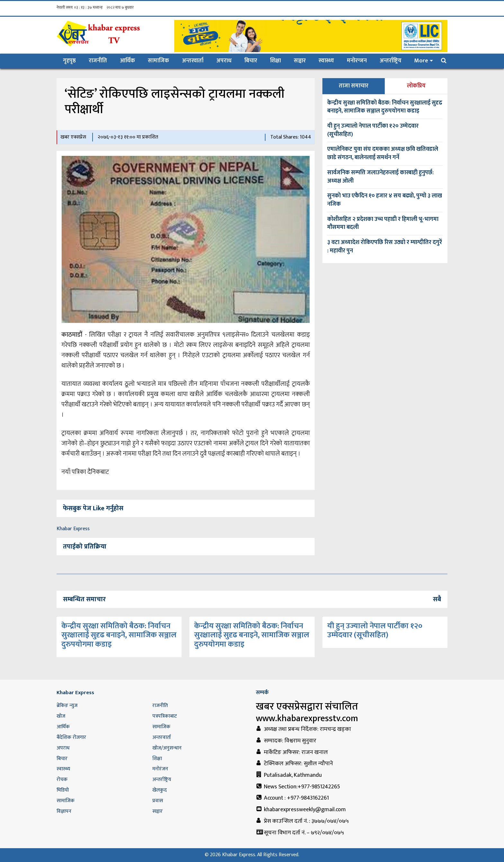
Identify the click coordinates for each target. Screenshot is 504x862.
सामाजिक (158, 61)
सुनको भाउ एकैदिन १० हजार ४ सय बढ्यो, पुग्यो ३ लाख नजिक (385, 200)
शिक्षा (275, 61)
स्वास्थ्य (326, 61)
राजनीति (98, 61)
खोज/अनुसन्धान (167, 748)
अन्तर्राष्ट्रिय (391, 61)
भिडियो (63, 790)
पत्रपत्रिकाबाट (165, 716)
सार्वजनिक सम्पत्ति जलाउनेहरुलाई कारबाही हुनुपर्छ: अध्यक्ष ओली (380, 177)
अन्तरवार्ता (193, 61)
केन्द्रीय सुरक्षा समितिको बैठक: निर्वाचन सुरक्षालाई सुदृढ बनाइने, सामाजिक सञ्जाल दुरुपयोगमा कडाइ (385, 107)
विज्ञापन (64, 811)
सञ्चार (300, 61)
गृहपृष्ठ (73, 61)
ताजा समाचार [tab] (354, 86)
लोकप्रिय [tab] (416, 86)
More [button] (421, 61)
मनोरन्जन (357, 61)
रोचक (62, 780)
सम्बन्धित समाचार (84, 599)
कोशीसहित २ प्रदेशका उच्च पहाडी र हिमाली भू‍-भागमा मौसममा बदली (383, 223)
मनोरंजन (160, 769)
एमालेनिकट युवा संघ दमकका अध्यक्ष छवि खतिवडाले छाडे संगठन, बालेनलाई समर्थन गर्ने (383, 153)
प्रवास (158, 801)
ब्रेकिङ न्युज (67, 706)
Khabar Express (73, 529)
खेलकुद (160, 790)
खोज (61, 716)
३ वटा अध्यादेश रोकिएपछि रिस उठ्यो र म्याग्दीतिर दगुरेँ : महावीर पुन (385, 247)
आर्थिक (127, 61)
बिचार (251, 61)
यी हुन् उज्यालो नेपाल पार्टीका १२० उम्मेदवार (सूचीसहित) (373, 130)
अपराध (224, 61)
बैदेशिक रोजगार (71, 737)
